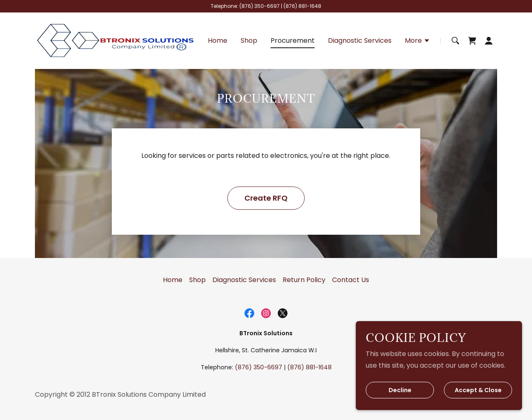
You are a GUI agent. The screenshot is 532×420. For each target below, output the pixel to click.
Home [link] (218, 41)
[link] (116, 40)
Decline (400, 390)
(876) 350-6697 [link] (260, 6)
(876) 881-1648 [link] (302, 6)
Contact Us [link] (351, 280)
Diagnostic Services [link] (360, 41)
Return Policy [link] (304, 280)
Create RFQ (266, 198)
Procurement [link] (293, 41)
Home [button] (173, 280)
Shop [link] (249, 41)
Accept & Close (478, 390)
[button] (417, 42)
